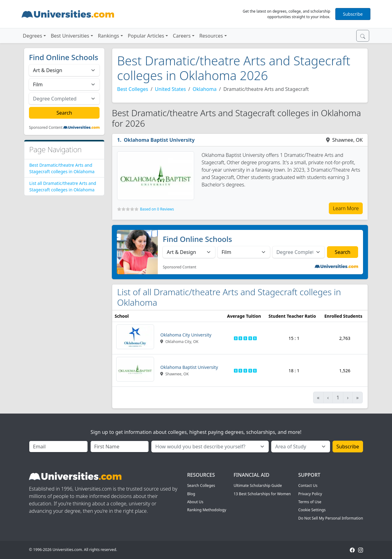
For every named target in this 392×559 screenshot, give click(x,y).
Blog (191, 494)
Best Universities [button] (70, 36)
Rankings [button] (109, 36)
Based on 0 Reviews (157, 209)
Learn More (346, 208)
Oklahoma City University (186, 335)
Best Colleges (133, 89)
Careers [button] (182, 36)
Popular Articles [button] (146, 36)
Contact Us (308, 486)
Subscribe (353, 14)
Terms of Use (310, 502)
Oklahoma (205, 89)
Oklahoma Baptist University (159, 140)
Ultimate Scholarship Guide (258, 486)
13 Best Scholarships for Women (262, 494)
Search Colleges (201, 486)
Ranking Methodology (207, 510)
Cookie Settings (312, 510)
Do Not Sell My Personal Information (331, 518)
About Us (195, 502)
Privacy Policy (310, 494)
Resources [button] (211, 36)
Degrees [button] (33, 36)
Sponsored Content (46, 128)
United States (171, 89)
